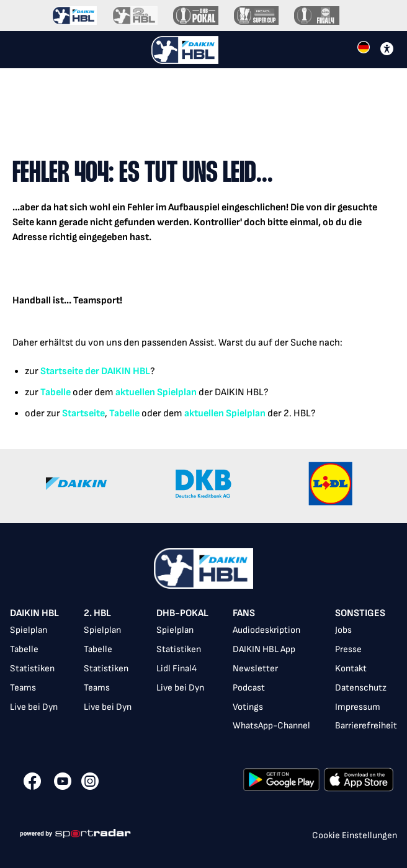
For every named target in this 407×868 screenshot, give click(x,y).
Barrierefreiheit (366, 726)
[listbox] (204, 671)
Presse (348, 649)
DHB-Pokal (182, 613)
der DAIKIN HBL (117, 371)
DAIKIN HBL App (264, 649)
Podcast (249, 688)
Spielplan (29, 630)
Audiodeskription (266, 630)
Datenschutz (361, 688)
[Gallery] (204, 486)
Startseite (62, 371)
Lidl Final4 (177, 669)
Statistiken (32, 669)
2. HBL (97, 613)
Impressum (358, 707)
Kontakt (351, 669)
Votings (248, 707)
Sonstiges (360, 613)
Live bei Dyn (34, 707)
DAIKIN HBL (34, 613)
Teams (23, 688)
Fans (244, 613)
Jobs (343, 630)
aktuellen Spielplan (156, 392)
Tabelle (56, 392)
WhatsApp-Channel (271, 726)
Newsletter (255, 669)
